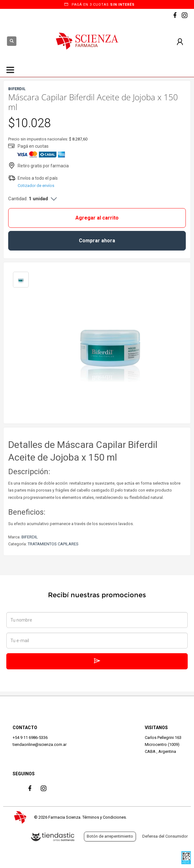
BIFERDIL (30, 537)
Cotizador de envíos (36, 186)
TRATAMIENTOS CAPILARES (53, 544)
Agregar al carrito (97, 218)
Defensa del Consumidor (165, 836)
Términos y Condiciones (104, 817)
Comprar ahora (97, 241)
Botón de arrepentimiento (110, 836)
